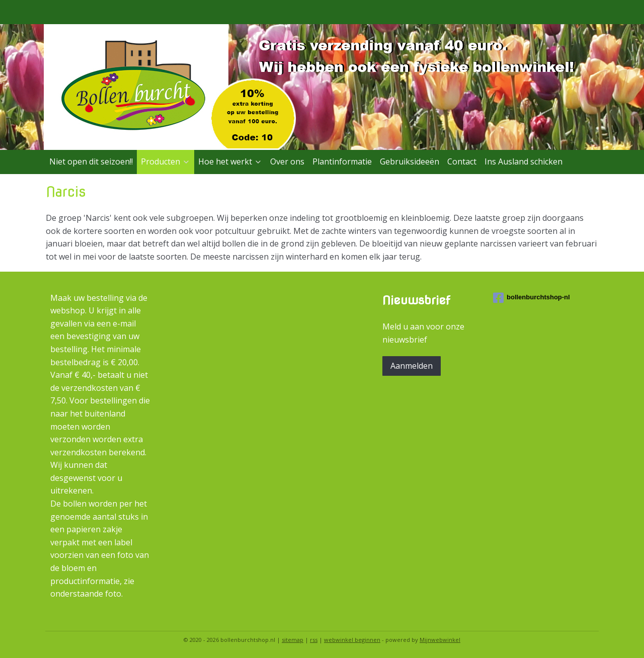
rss (314, 640)
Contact (462, 161)
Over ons (287, 161)
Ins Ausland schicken (524, 161)
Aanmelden (412, 366)
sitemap (293, 640)
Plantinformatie (342, 161)
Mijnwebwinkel (440, 640)
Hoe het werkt (230, 161)
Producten (166, 161)
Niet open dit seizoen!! (91, 161)
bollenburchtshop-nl (532, 298)
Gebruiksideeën (410, 161)
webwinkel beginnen (352, 640)
